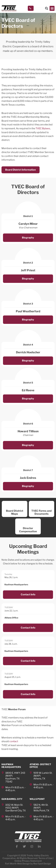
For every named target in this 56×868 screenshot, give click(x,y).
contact (14, 741)
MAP (9, 776)
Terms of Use (45, 858)
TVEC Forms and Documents (41, 512)
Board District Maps (15, 512)
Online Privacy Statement (28, 861)
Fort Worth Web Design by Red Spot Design (28, 864)
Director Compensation (28, 530)
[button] (52, 8)
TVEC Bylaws (43, 128)
